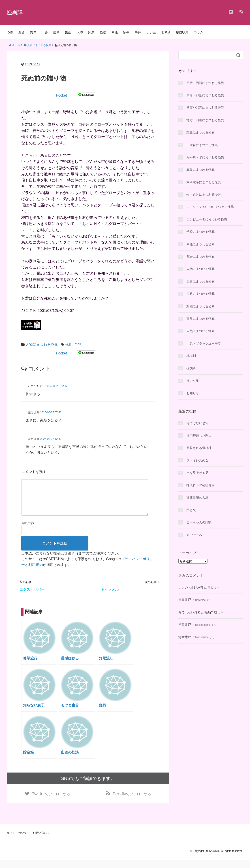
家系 (91, 32)
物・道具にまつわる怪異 (204, 194)
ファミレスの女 (197, 460)
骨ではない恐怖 (197, 423)
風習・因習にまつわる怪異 (205, 83)
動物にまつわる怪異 (201, 306)
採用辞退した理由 (199, 436)
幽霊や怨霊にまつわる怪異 (205, 108)
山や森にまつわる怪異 (202, 145)
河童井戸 (185, 600)
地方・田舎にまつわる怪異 (205, 120)
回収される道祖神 (199, 448)
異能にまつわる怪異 (201, 244)
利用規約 (36, 572)
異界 (33, 32)
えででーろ (194, 535)
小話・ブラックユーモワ (204, 343)
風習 (21, 32)
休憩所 (191, 368)
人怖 (80, 32)
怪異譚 (15, 12)
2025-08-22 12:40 (51, 439)
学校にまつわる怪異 (201, 232)
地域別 (166, 32)
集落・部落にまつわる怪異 (205, 95)
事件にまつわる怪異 (201, 319)
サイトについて (17, 841)
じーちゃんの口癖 (199, 522)
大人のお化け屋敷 (191, 587)
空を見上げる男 (197, 473)
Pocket (61, 95)
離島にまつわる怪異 (201, 132)
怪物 (103, 32)
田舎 (45, 32)
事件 (138, 32)
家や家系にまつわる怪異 (204, 182)
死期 (69, 344)
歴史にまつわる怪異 (201, 281)
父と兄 (191, 510)
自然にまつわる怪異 (201, 331)
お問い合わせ (41, 841)
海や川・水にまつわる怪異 (205, 157)
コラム (199, 32)
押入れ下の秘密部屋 (201, 485)
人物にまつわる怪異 (42, 344)
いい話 (151, 32)
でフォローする (51, 801)
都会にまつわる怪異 (201, 257)
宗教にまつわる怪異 (201, 294)
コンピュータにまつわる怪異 (207, 219)
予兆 (78, 344)
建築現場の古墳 (197, 498)
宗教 (126, 32)
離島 (56, 32)
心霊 (10, 32)
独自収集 (182, 32)
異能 (115, 32)
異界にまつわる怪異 (201, 170)
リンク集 (193, 381)
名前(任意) (28, 530)
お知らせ (193, 393)
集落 (68, 32)
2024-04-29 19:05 (56, 386)
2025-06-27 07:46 (51, 412)
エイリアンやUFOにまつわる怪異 (210, 207)
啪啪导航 (211, 612)
